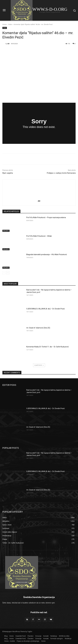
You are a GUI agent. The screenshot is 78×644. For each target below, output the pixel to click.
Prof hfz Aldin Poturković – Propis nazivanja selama (46, 217)
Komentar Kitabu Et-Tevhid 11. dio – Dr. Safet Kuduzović (48, 347)
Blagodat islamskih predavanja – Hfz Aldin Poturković (47, 254)
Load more (39, 365)
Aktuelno (6, 231)
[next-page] (8, 273)
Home (5, 24)
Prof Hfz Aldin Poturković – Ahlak (39, 236)
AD (8, 44)
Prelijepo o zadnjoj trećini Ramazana (61, 173)
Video (10, 24)
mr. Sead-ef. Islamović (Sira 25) (38, 328)
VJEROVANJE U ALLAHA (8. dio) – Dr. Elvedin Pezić (46, 309)
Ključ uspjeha (8, 173)
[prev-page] (4, 273)
